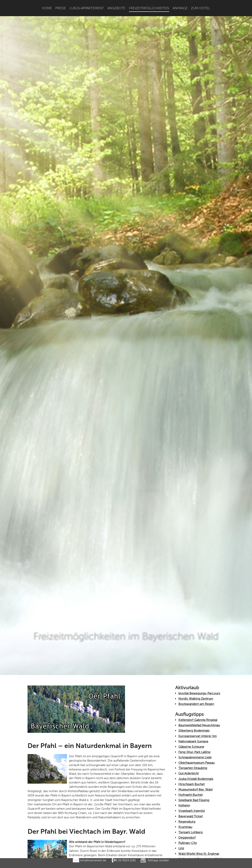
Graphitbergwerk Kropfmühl (198, 817)
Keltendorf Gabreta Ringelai (198, 636)
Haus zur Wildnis (190, 837)
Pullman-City (188, 759)
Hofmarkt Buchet (190, 711)
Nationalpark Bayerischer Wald (200, 775)
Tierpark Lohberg (190, 748)
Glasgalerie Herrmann (194, 790)
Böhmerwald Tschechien (196, 811)
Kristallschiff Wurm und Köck (199, 801)
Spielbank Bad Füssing (194, 716)
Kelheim (184, 721)
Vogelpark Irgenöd (191, 727)
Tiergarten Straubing (193, 684)
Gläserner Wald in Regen (196, 806)
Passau (183, 795)
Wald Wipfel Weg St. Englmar (199, 770)
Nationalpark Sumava (193, 657)
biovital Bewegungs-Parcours (199, 609)
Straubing (185, 832)
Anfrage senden (158, 860)
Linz (181, 764)
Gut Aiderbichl (189, 689)
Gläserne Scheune (191, 663)
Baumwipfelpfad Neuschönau (199, 641)
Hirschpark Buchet (191, 700)
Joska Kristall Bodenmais (196, 695)
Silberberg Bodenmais (194, 647)
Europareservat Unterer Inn (197, 652)
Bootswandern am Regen (196, 620)
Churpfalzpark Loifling (194, 842)
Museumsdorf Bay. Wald (195, 705)
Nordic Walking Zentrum (196, 615)
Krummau (185, 743)
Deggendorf (187, 754)
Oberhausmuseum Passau (196, 679)
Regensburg (187, 738)
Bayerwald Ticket (190, 732)
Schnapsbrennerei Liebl (195, 673)
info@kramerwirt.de (93, 860)
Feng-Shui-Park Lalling (194, 668)
